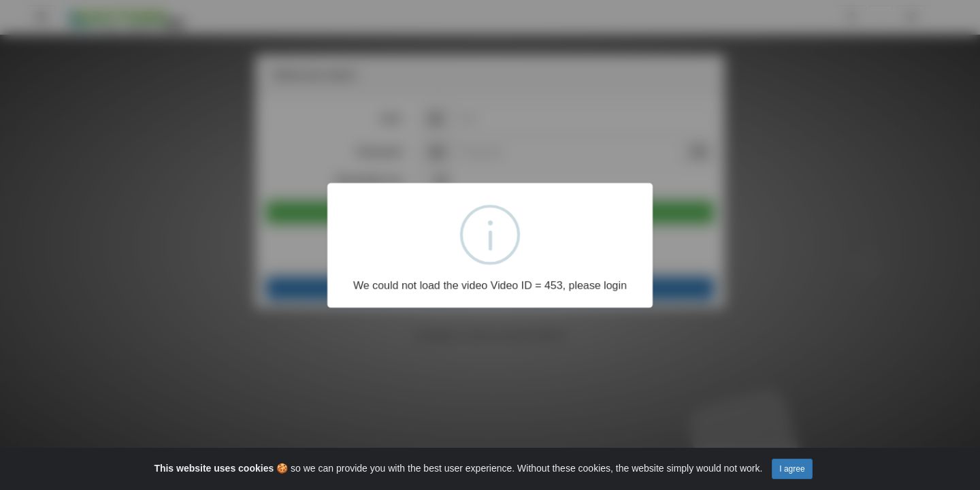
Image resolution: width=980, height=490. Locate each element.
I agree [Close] (792, 469)
